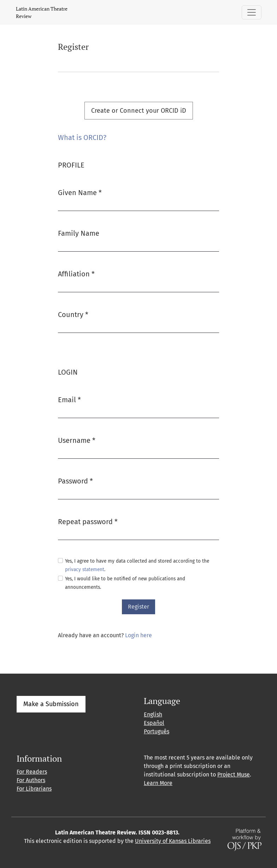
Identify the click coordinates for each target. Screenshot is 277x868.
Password (75, 480)
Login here (138, 635)
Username (77, 440)
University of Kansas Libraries (173, 841)
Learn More (158, 783)
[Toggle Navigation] (252, 12)
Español (154, 723)
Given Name (80, 192)
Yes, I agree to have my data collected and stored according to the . (137, 565)
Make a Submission (51, 704)
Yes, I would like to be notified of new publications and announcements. (125, 583)
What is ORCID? (82, 137)
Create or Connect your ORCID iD (139, 111)
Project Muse (234, 775)
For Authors (31, 780)
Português (157, 731)
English (153, 714)
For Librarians (34, 789)
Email (69, 399)
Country (73, 314)
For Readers (32, 772)
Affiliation (76, 273)
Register (138, 607)
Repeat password (88, 521)
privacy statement (85, 570)
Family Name (79, 233)
